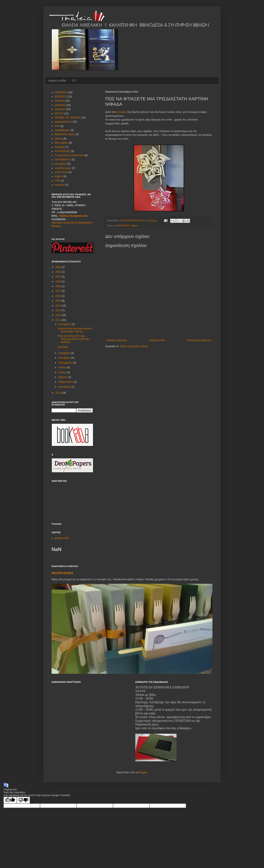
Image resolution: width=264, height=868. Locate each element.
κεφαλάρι (60, 185)
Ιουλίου (63, 367)
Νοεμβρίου (65, 353)
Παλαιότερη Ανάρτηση (199, 340)
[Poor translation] (23, 800)
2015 (59, 301)
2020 (59, 282)
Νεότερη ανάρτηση (116, 340)
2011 (59, 320)
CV (74, 81)
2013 (59, 310)
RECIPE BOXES (62, 573)
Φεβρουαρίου (66, 382)
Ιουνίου (63, 372)
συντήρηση (61, 164)
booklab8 (60, 147)
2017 (59, 291)
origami (134, 226)
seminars (60, 101)
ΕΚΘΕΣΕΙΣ (61, 97)
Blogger (143, 772)
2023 (59, 277)
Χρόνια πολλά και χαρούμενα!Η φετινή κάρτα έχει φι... (75, 330)
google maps (62, 538)
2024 (59, 272)
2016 (59, 296)
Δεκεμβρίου (65, 324)
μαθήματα (60, 105)
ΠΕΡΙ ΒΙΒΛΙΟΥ (63, 160)
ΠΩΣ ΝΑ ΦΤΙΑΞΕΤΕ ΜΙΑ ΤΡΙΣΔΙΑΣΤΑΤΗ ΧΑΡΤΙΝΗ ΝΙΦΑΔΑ (74, 339)
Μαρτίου (63, 377)
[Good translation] (10, 800)
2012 (59, 315)
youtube (122, 112)
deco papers (61, 143)
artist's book (61, 172)
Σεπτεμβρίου (66, 363)
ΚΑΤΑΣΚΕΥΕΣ (122, 226)
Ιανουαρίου (65, 387)
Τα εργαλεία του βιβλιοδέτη (69, 155)
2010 (59, 393)
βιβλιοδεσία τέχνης (65, 134)
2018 (59, 286)
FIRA (57, 181)
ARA (57, 126)
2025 (59, 267)
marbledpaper (62, 130)
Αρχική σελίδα (57, 81)
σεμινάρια (60, 109)
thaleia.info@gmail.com (74, 216)
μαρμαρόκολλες (63, 122)
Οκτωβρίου (65, 358)
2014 (59, 306)
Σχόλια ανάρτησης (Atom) (134, 346)
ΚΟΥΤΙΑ (59, 113)
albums (59, 139)
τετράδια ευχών (63, 168)
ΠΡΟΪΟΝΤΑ (61, 92)
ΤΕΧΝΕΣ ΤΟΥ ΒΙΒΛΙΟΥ (68, 118)
